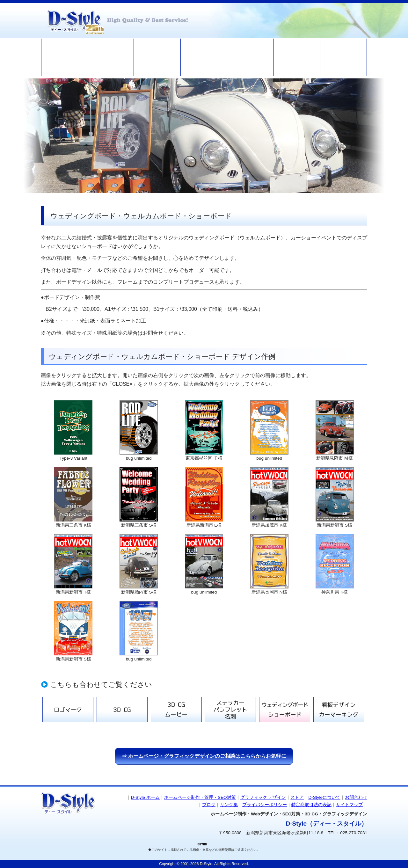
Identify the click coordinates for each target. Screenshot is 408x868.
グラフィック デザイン (263, 797)
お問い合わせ (344, 57)
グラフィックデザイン (157, 57)
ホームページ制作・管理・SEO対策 (111, 57)
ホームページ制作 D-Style (117, 21)
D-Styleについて (250, 57)
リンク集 (229, 805)
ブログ (297, 57)
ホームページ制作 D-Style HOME (64, 57)
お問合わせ (356, 797)
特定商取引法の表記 (311, 805)
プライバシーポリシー (265, 805)
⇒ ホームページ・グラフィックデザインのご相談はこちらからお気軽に (204, 756)
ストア (204, 57)
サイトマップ (349, 805)
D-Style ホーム (145, 797)
